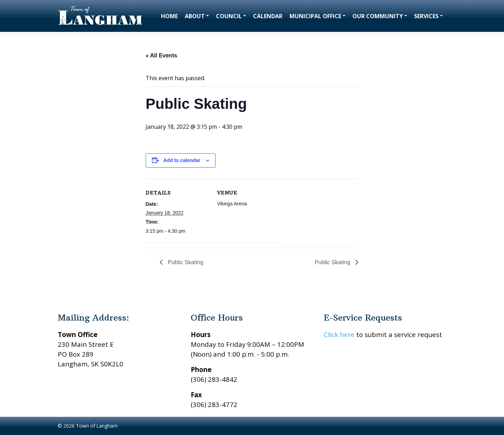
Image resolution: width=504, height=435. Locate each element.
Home (169, 16)
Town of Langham (97, 426)
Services (426, 16)
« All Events (161, 55)
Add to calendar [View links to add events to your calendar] (182, 160)
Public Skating (185, 262)
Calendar (268, 16)
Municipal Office (315, 16)
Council (229, 16)
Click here (339, 334)
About (195, 16)
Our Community (378, 16)
